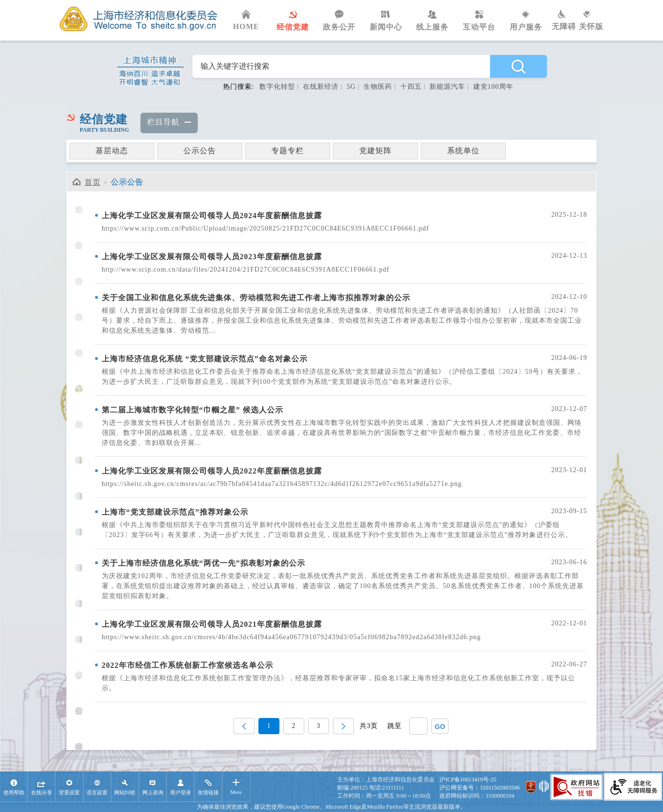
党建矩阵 (375, 151)
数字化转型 (277, 87)
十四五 (411, 87)
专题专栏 (288, 151)
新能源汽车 (447, 87)
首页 (93, 182)
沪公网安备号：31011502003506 (480, 788)
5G (351, 87)
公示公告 (200, 151)
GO (440, 727)
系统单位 (463, 151)
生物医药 (378, 87)
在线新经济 (321, 87)
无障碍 (565, 21)
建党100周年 (493, 87)
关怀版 (591, 21)
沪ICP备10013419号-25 (468, 780)
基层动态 (112, 151)
